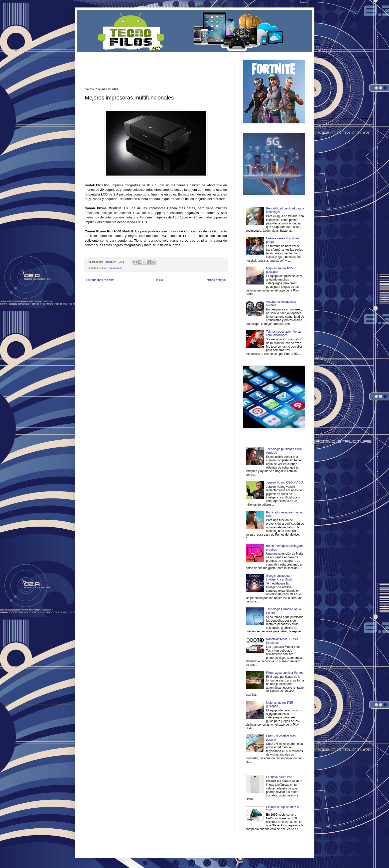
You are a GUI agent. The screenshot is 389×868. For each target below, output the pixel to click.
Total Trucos (154, 296)
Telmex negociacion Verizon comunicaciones (285, 333)
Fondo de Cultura (188, 292)
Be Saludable (112, 292)
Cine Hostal (168, 296)
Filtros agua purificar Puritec (285, 673)
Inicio (159, 280)
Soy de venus (118, 296)
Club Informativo (169, 292)
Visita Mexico (170, 300)
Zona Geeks (205, 292)
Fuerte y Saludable (137, 296)
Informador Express (148, 292)
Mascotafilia (99, 300)
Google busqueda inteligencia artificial (279, 578)
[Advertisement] (143, 67)
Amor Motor (217, 300)
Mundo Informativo (117, 300)
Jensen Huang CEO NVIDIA (285, 482)
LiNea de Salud (128, 292)
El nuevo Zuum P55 (279, 777)
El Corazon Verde (187, 300)
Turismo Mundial (137, 300)
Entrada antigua (215, 280)
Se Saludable (154, 300)
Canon (104, 268)
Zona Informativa (94, 292)
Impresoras (116, 268)
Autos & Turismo (203, 296)
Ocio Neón (104, 296)
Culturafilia (203, 300)
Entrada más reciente (100, 280)
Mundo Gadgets (184, 296)
